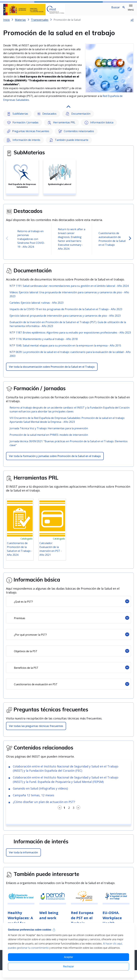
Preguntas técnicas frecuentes (28, 134)
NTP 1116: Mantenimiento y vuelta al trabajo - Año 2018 (44, 342)
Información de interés (24, 143)
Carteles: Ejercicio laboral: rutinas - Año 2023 (37, 305)
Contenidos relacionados (76, 134)
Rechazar (68, 966)
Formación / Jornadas (23, 125)
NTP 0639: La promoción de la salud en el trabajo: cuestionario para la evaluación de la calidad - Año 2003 (70, 356)
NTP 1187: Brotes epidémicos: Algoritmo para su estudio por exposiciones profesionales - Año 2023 (70, 335)
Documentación (78, 116)
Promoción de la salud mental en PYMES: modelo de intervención (49, 437)
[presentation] (7, 241)
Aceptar (68, 957)
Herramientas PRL (62, 125)
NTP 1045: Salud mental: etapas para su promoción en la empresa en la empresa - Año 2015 (65, 348)
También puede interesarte (69, 143)
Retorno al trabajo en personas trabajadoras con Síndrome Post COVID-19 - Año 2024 (31, 242)
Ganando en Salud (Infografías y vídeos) (40, 791)
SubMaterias (17, 116)
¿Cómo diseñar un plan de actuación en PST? (44, 804)
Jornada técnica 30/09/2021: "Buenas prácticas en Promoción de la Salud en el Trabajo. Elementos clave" (69, 446)
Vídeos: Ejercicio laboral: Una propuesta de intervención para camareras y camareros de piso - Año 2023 (69, 297)
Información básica (99, 125)
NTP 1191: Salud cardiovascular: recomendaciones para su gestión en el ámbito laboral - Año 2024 (69, 288)
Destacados (47, 116)
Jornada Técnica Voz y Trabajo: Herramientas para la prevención (49, 431)
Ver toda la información (23, 855)
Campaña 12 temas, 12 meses (34, 798)
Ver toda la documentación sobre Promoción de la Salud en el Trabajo (52, 369)
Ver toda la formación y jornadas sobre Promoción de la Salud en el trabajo (55, 459)
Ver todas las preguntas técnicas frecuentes (36, 729)
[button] (131, 8)
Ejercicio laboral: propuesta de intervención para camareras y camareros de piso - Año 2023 (65, 318)
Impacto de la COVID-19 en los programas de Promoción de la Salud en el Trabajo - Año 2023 (66, 312)
